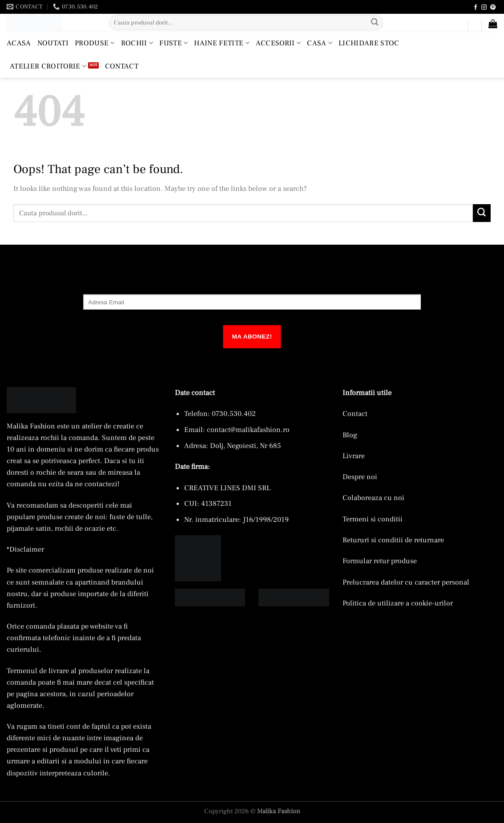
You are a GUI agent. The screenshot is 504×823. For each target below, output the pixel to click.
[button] (457, 28)
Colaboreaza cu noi (373, 498)
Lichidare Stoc (369, 43)
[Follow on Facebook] (476, 8)
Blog (350, 435)
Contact (122, 66)
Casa (320, 43)
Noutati (53, 43)
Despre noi (360, 477)
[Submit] (375, 23)
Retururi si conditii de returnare (393, 540)
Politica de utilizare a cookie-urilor (398, 603)
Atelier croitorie (48, 66)
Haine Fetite (222, 43)
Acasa (19, 43)
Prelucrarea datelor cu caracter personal (406, 582)
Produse (95, 43)
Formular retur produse (380, 561)
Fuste (173, 43)
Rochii (137, 43)
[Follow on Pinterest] (493, 8)
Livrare (354, 456)
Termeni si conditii (373, 519)
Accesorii (278, 43)
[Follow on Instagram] (484, 8)
